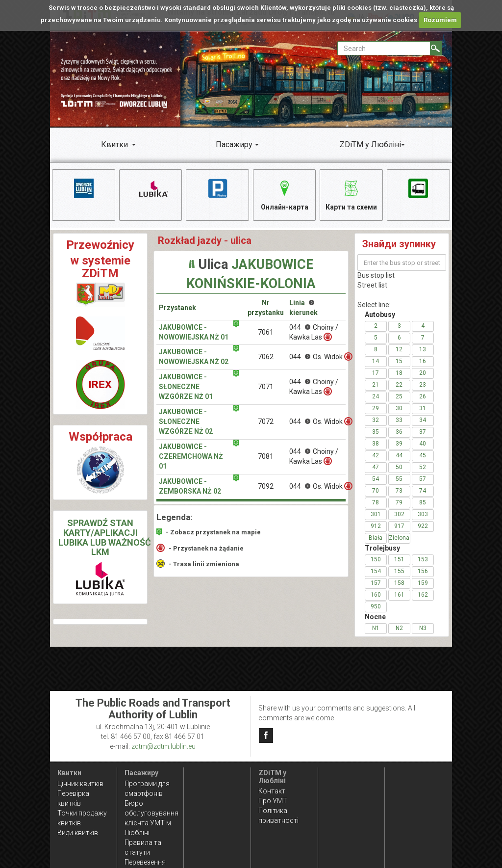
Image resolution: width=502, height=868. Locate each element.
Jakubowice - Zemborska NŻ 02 (190, 487)
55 (399, 480)
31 (423, 409)
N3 (423, 629)
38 (376, 445)
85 (423, 503)
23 (423, 386)
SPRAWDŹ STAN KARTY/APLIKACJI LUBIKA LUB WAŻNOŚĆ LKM (105, 538)
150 (376, 560)
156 (423, 572)
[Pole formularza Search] (384, 48)
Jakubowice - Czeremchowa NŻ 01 (191, 457)
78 (376, 503)
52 (423, 468)
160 (376, 596)
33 (399, 421)
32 (376, 421)
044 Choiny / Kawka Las (314, 333)
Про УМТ (273, 801)
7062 (266, 358)
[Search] (436, 48)
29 (376, 409)
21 (376, 386)
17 (376, 374)
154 (376, 572)
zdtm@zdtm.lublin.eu (163, 746)
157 (376, 584)
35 (376, 433)
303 (423, 515)
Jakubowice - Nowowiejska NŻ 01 (194, 333)
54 (376, 480)
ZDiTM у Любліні (370, 145)
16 (423, 362)
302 (399, 515)
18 (399, 374)
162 (423, 596)
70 (376, 492)
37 (423, 433)
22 (399, 386)
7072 (266, 422)
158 (399, 584)
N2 (399, 629)
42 (376, 456)
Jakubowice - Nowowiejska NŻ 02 (194, 358)
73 (399, 492)
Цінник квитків (80, 784)
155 (399, 572)
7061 (266, 333)
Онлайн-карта (285, 194)
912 (376, 527)
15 (399, 362)
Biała (376, 539)
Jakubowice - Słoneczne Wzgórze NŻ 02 (186, 422)
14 (376, 362)
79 (399, 503)
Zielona (399, 539)
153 (423, 560)
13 (423, 350)
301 (376, 515)
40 (423, 445)
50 (399, 468)
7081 (266, 457)
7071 (266, 388)
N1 (376, 629)
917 (399, 527)
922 (423, 527)
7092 (266, 487)
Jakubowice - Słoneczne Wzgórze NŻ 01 (186, 388)
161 (399, 596)
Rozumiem (440, 20)
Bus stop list (376, 276)
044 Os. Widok (317, 357)
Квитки (114, 145)
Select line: (374, 306)
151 (399, 560)
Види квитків (78, 833)
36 (399, 433)
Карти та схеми (351, 194)
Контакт (272, 791)
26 (423, 397)
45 (423, 456)
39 (399, 445)
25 (399, 397)
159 (423, 584)
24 (376, 397)
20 (423, 374)
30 (399, 409)
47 (376, 468)
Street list (372, 286)
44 (399, 456)
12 (399, 350)
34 (423, 421)
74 (423, 492)
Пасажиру (234, 145)
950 (376, 607)
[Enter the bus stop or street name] (402, 263)
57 (423, 480)
